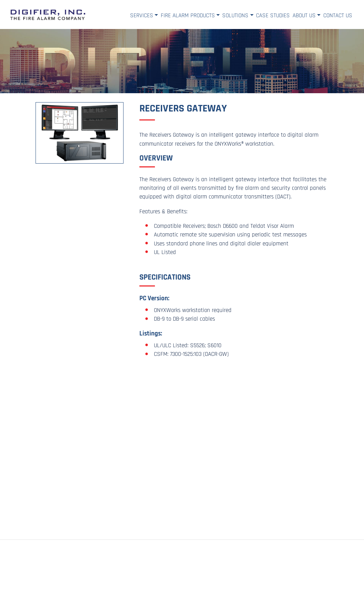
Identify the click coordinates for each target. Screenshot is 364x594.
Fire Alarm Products (188, 16)
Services (142, 16)
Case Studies (273, 16)
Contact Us (338, 16)
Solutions (235, 16)
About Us (304, 16)
